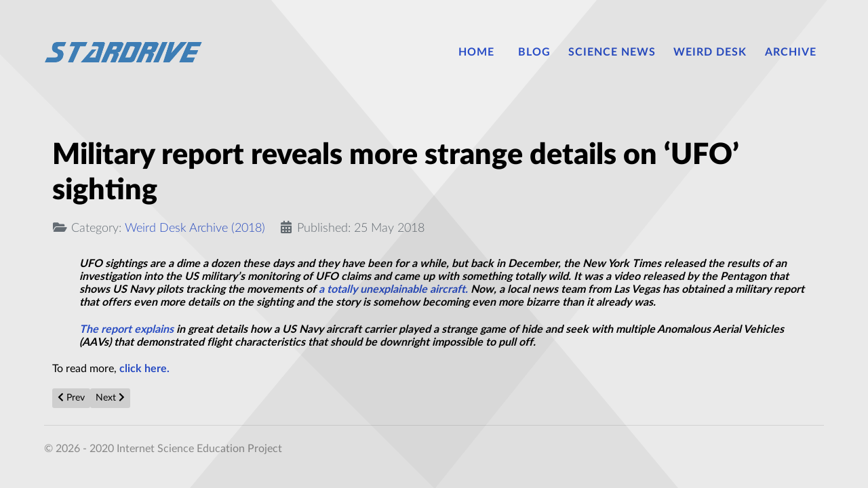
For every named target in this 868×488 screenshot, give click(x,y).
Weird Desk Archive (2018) (195, 228)
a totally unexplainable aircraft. (393, 289)
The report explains (126, 329)
